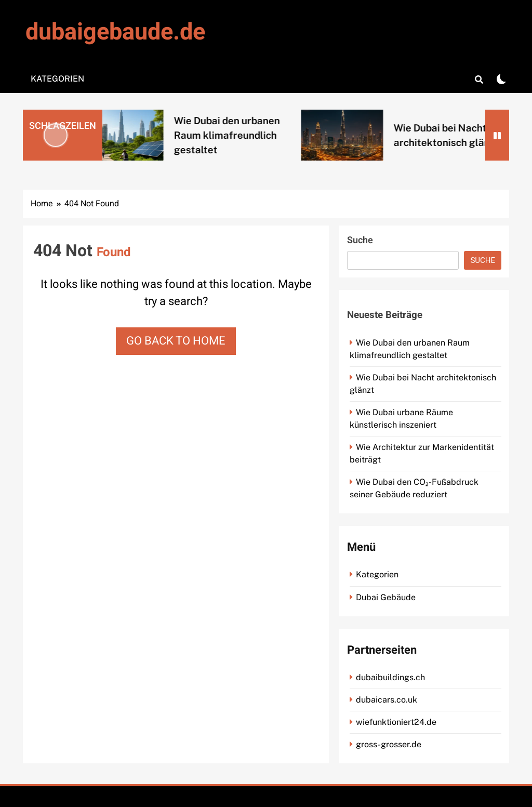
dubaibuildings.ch (390, 677)
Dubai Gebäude (386, 597)
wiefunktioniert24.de (396, 722)
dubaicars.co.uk (387, 700)
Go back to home (176, 341)
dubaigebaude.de (115, 32)
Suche (360, 240)
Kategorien (57, 79)
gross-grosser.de (389, 744)
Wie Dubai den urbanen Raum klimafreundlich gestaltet (238, 135)
